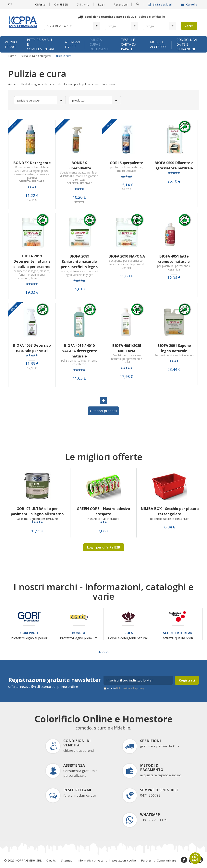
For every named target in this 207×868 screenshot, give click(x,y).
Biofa (128, 633)
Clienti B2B (61, 4)
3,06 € (103, 531)
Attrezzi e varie (72, 44)
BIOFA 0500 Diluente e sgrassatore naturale (174, 165)
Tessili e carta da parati (129, 44)
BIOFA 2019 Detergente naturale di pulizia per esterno (32, 261)
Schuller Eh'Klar (178, 633)
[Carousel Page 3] (107, 652)
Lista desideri (160, 4)
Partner (146, 860)
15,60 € (127, 276)
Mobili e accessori (158, 44)
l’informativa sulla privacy (130, 688)
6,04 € (170, 527)
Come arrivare (166, 860)
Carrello (189, 4)
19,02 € (32, 292)
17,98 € (127, 377)
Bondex (79, 633)
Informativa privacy (91, 860)
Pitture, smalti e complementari (41, 44)
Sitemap (67, 860)
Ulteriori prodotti (103, 411)
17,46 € (32, 200)
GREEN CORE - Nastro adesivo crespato (103, 511)
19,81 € (79, 289)
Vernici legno (11, 44)
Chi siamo (83, 4)
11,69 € (32, 364)
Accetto (126, 688)
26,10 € (174, 181)
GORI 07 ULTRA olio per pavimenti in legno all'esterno (37, 511)
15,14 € (127, 185)
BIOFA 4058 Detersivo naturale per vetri (32, 348)
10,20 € (79, 197)
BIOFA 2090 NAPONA (127, 256)
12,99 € (32, 368)
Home (12, 56)
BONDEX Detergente (32, 163)
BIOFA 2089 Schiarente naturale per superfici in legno (79, 261)
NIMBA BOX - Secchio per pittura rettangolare (170, 511)
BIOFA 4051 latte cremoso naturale (174, 259)
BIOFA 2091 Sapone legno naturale (174, 348)
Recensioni (121, 4)
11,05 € (79, 378)
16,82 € (127, 189)
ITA (10, 4)
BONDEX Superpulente (79, 165)
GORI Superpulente (127, 163)
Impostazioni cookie (122, 860)
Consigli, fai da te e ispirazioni (187, 44)
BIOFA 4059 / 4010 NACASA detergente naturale (79, 351)
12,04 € (174, 278)
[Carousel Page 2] (103, 652)
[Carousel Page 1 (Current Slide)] (100, 652)
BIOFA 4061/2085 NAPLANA (127, 348)
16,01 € (79, 202)
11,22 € (32, 196)
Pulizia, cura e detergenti (100, 44)
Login (102, 4)
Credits (51, 860)
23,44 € (174, 369)
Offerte (40, 4)
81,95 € (37, 531)
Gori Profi (29, 633)
